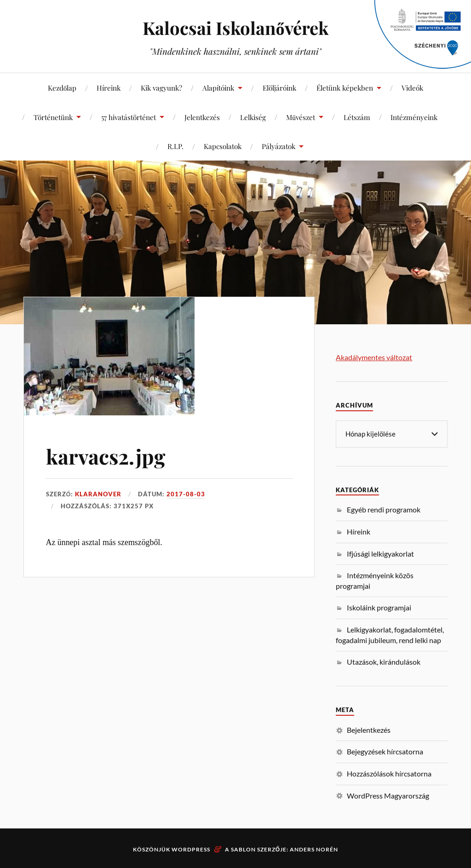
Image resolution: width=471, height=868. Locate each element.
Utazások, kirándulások (384, 661)
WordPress (191, 849)
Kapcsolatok (223, 146)
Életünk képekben (345, 88)
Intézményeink (414, 117)
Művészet (301, 117)
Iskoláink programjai (379, 607)
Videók (412, 88)
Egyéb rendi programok (384, 509)
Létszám (357, 117)
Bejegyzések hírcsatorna (385, 751)
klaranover (98, 494)
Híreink (109, 88)
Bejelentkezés (369, 729)
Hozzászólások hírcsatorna (389, 773)
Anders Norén (314, 849)
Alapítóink (218, 88)
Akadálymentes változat (374, 357)
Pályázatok (279, 146)
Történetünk (53, 117)
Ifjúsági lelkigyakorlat (380, 553)
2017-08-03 (186, 494)
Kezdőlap (62, 88)
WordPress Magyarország (388, 795)
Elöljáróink (279, 88)
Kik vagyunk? (161, 88)
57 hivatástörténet (129, 117)
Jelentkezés (202, 117)
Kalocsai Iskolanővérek (235, 28)
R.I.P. (175, 146)
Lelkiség (253, 117)
